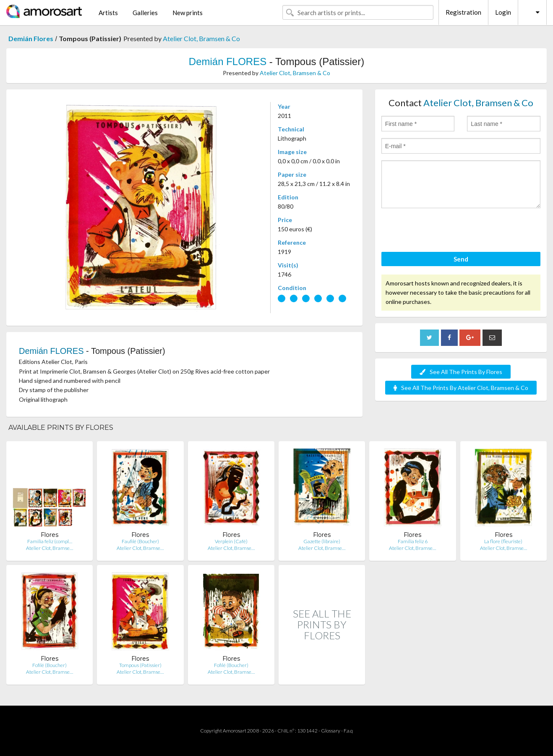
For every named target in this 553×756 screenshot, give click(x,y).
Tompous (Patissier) (140, 665)
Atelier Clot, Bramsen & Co (201, 38)
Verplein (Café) (231, 541)
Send (461, 259)
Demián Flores (31, 38)
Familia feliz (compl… (50, 541)
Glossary (331, 731)
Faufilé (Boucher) (140, 541)
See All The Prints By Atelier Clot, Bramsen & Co (461, 388)
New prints (188, 13)
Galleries (145, 13)
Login (503, 12)
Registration (463, 12)
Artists (108, 13)
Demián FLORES (228, 61)
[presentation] (445, 231)
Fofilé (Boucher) (50, 665)
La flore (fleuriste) (503, 541)
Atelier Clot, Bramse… (50, 548)
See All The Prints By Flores (461, 372)
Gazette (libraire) (322, 541)
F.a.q (348, 731)
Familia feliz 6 (413, 541)
